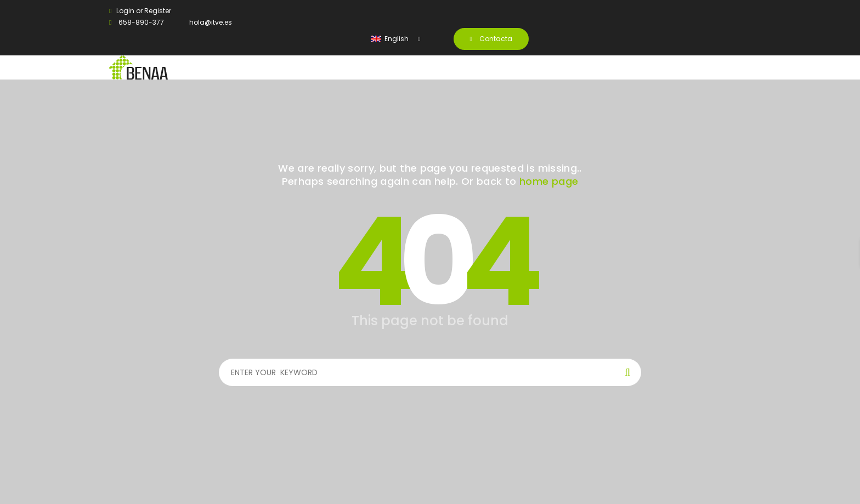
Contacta (491, 39)
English (391, 39)
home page (549, 181)
